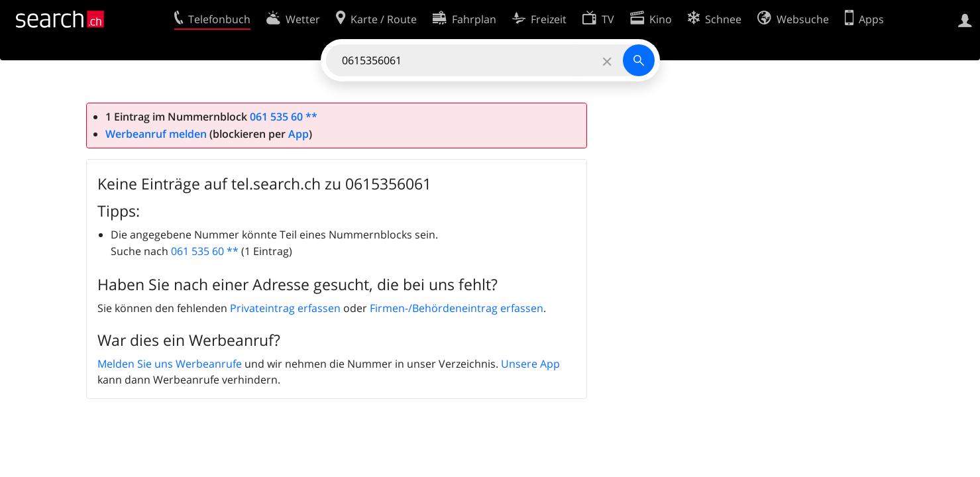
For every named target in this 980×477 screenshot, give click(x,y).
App (299, 134)
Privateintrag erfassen (285, 308)
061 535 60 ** (284, 117)
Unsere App (530, 364)
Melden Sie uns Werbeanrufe (170, 364)
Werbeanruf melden (156, 134)
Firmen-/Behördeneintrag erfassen (457, 308)
